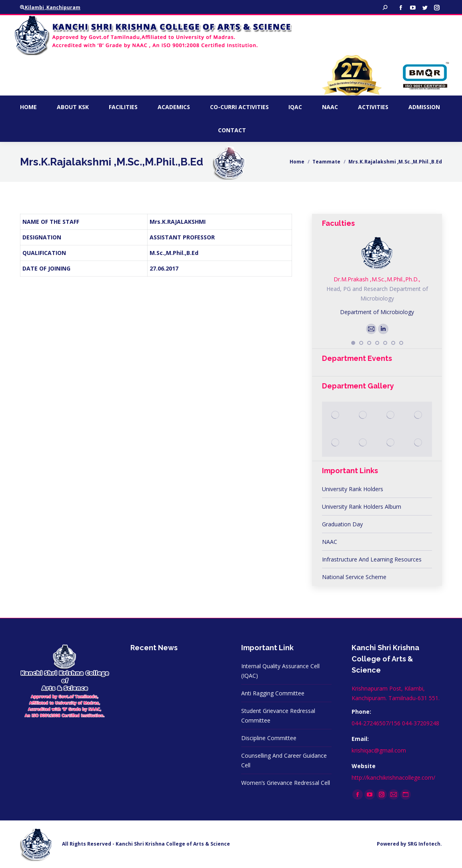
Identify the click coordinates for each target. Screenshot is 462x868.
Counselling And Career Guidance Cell (284, 760)
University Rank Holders (353, 489)
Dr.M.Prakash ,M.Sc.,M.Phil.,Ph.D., (377, 279)
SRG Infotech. (425, 844)
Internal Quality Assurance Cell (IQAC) (280, 671)
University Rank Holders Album (362, 507)
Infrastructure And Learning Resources (372, 559)
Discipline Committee (269, 738)
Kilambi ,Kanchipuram (50, 7)
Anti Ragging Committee (273, 693)
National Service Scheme (354, 577)
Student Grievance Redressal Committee (278, 716)
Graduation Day (342, 524)
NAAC (330, 542)
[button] (353, 343)
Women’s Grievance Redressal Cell (286, 783)
